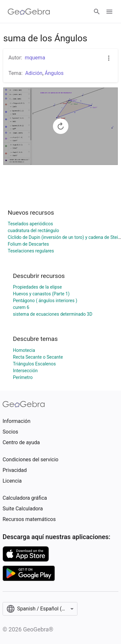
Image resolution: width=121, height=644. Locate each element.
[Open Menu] (109, 12)
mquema (35, 58)
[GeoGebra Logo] (29, 12)
